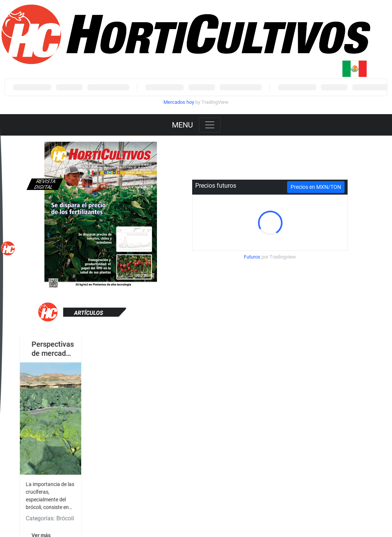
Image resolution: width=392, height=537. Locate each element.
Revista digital (45, 184)
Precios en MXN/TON (316, 187)
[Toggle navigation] (210, 125)
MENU (182, 125)
